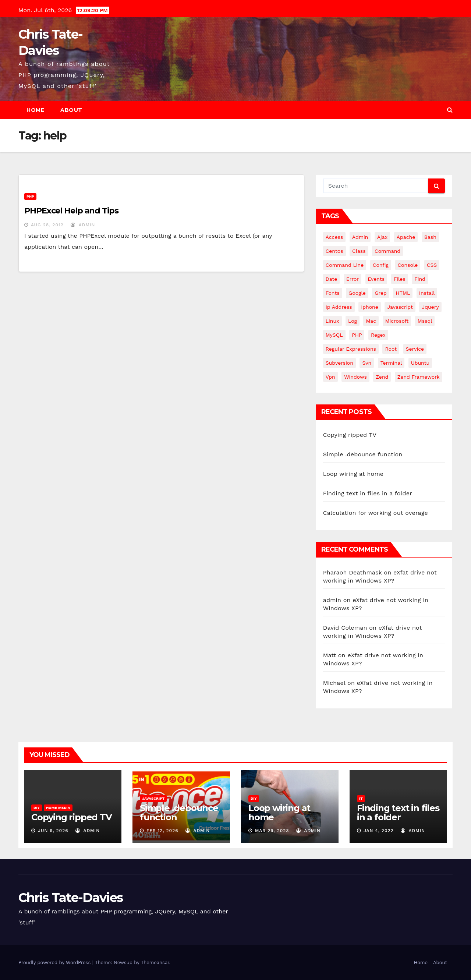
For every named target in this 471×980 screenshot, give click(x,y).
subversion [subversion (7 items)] (339, 363)
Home (35, 110)
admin (83, 225)
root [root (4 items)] (391, 349)
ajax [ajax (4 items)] (382, 237)
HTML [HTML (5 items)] (403, 293)
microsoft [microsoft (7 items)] (397, 321)
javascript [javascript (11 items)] (400, 307)
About (71, 110)
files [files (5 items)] (400, 279)
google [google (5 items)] (357, 293)
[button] (450, 110)
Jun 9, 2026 (53, 831)
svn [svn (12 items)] (367, 363)
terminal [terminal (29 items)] (391, 363)
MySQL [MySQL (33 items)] (334, 335)
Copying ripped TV (350, 435)
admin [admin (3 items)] (360, 237)
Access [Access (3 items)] (334, 237)
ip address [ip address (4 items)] (339, 307)
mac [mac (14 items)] (371, 321)
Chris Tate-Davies (70, 898)
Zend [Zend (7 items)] (382, 377)
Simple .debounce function (363, 454)
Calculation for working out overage (376, 513)
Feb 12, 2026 (162, 831)
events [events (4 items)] (376, 279)
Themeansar (155, 963)
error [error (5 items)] (353, 279)
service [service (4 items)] (415, 349)
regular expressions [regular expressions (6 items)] (351, 349)
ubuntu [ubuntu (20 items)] (420, 363)
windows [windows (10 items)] (355, 377)
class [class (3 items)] (359, 251)
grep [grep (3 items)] (380, 293)
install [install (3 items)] (427, 293)
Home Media (58, 808)
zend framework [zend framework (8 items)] (419, 377)
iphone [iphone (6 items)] (370, 307)
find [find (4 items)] (420, 279)
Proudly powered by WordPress (55, 963)
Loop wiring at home (353, 474)
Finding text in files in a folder (368, 493)
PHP (30, 196)
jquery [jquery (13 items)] (430, 307)
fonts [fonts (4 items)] (333, 293)
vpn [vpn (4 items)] (330, 377)
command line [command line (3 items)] (345, 265)
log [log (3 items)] (353, 321)
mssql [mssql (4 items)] (425, 321)
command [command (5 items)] (387, 251)
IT (361, 798)
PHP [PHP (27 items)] (357, 335)
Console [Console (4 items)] (408, 265)
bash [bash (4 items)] (430, 237)
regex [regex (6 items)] (378, 335)
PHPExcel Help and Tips (71, 211)
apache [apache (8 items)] (406, 237)
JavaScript (153, 798)
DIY (37, 808)
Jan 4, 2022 (379, 831)
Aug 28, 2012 (47, 225)
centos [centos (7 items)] (334, 251)
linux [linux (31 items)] (332, 321)
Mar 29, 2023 (272, 831)
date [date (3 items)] (332, 279)
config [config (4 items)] (381, 265)
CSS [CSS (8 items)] (432, 265)
